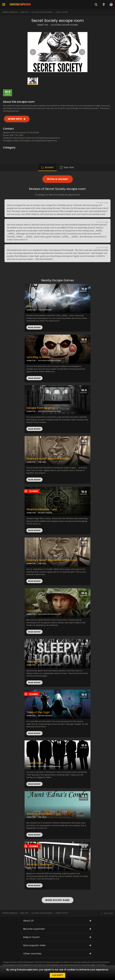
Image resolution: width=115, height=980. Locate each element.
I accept (57, 975)
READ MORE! (34, 378)
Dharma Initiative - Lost (42, 509)
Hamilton (24, 12)
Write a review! (58, 179)
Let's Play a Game (38, 357)
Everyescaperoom (10, 12)
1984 (30, 307)
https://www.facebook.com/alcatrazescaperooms (36, 138)
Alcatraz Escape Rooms (42, 12)
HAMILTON (42, 25)
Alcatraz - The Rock (39, 865)
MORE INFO (15, 119)
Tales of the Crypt (38, 712)
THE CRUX (42, 462)
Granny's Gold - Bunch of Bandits (48, 459)
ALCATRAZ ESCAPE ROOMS (64, 25)
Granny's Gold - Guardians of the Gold (52, 560)
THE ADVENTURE (45, 310)
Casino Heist (35, 763)
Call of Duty (34, 611)
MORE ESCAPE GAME (57, 900)
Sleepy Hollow (36, 662)
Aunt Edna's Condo (39, 814)
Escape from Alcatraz (41, 408)
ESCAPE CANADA (45, 513)
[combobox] (104, 4)
